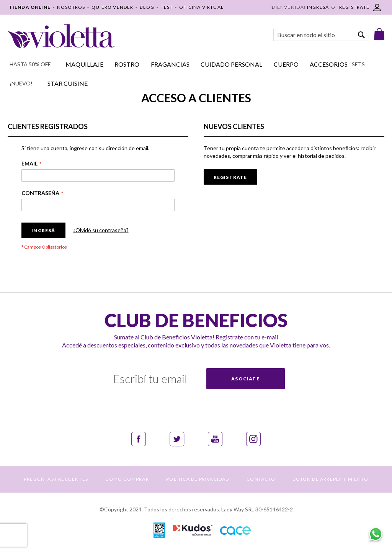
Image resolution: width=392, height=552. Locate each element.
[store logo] (61, 36)
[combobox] (321, 35)
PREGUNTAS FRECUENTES (56, 479)
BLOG (147, 7)
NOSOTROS (71, 7)
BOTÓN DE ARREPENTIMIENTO (330, 479)
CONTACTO (261, 479)
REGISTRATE (354, 7)
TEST (167, 7)
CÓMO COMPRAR (127, 479)
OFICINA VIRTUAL (201, 7)
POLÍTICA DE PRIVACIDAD (198, 479)
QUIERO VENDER (113, 7)
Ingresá (318, 7)
